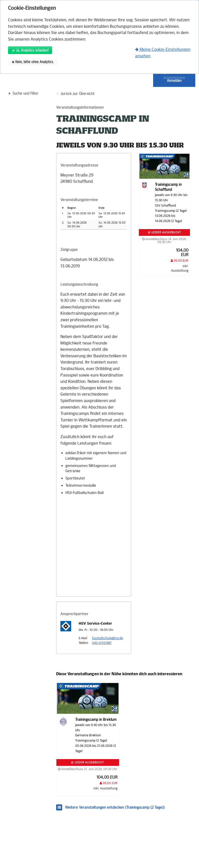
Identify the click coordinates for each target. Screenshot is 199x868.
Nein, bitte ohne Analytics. (33, 62)
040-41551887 (102, 643)
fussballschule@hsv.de (107, 638)
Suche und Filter (26, 94)
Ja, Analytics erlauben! (30, 50)
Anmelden (174, 81)
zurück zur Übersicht (78, 94)
